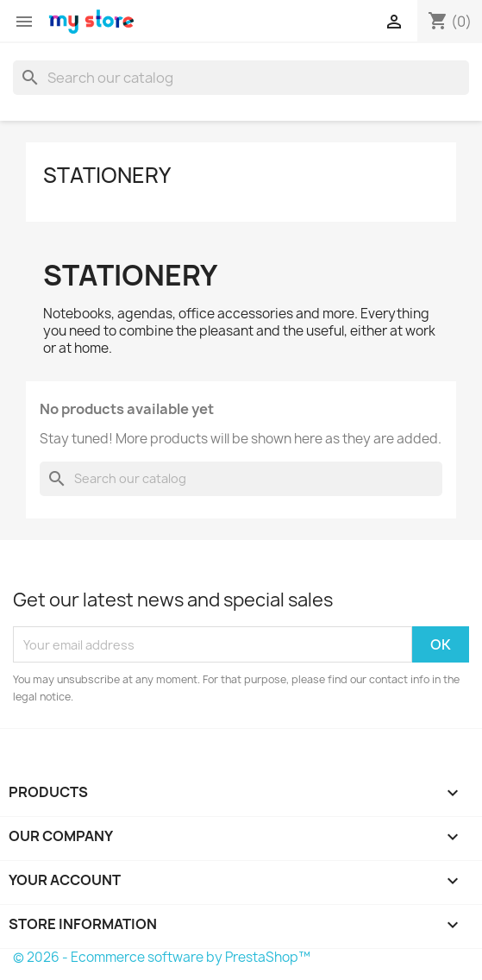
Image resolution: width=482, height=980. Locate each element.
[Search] (241, 78)
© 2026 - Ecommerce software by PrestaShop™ (162, 957)
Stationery (107, 175)
